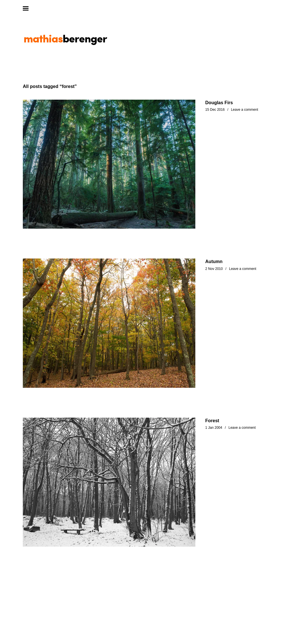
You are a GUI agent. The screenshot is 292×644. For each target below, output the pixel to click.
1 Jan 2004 (214, 428)
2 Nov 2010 (214, 269)
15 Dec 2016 (215, 110)
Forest (212, 421)
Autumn (214, 262)
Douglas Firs (219, 103)
